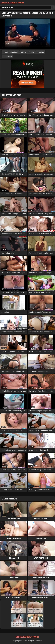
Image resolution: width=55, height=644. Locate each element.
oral (6, 52)
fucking (41, 52)
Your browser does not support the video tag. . (27, 34)
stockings (8, 56)
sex (24, 52)
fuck (32, 52)
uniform (15, 52)
